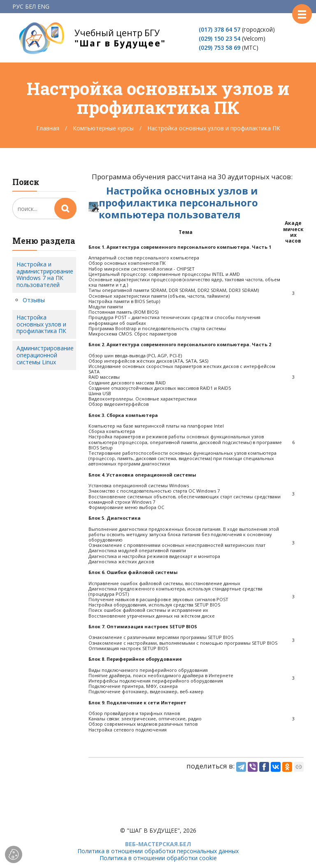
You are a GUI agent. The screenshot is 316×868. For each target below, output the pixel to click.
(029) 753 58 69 (220, 47)
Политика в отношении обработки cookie (158, 858)
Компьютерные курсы (103, 128)
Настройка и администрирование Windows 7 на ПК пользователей (45, 274)
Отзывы (34, 300)
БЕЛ (30, 6)
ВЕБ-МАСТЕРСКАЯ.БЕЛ (158, 844)
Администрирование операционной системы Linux (45, 355)
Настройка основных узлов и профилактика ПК (41, 324)
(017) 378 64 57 (220, 29)
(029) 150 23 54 (220, 38)
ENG (43, 6)
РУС (18, 6)
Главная (48, 128)
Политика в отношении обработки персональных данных (158, 851)
